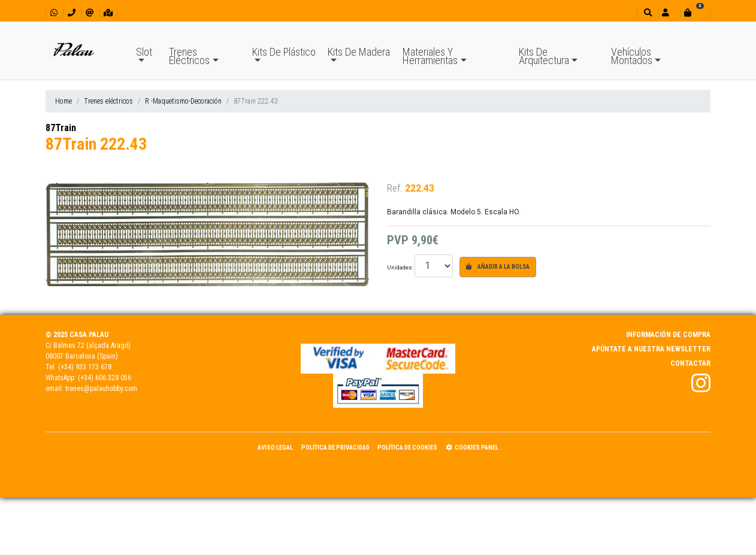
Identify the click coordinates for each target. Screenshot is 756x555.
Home (63, 101)
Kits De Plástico (284, 52)
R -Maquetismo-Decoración (183, 101)
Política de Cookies (407, 448)
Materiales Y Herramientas (430, 56)
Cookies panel (472, 448)
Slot (144, 52)
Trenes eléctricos (108, 101)
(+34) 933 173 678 (85, 367)
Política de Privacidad (335, 448)
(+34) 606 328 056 (105, 378)
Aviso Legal (275, 448)
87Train (61, 128)
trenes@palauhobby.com (101, 389)
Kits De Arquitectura (544, 56)
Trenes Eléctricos (189, 56)
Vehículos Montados (632, 56)
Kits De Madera (359, 52)
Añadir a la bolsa (498, 267)
